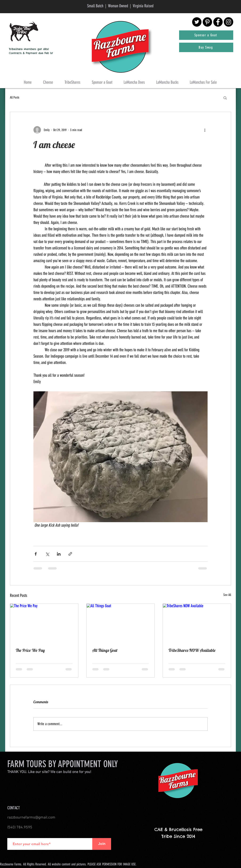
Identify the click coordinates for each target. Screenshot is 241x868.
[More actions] (205, 130)
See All (227, 595)
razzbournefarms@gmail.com (31, 818)
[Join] (102, 844)
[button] (225, 98)
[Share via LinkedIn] (59, 554)
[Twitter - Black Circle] (197, 22)
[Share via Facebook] (36, 554)
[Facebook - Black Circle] (218, 22)
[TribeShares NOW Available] (197, 623)
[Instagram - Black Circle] (229, 22)
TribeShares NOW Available (192, 650)
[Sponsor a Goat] (206, 35)
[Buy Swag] (206, 47)
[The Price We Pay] (44, 623)
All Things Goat (105, 650)
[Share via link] (70, 554)
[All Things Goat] (121, 623)
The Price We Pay (30, 650)
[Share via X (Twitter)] (47, 554)
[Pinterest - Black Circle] (207, 22)
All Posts (15, 97)
